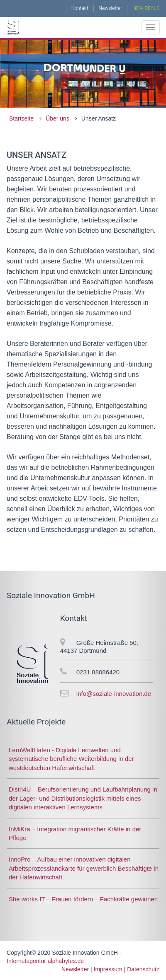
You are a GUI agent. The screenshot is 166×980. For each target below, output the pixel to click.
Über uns (57, 118)
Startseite (21, 118)
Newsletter (111, 8)
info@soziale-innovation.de (114, 694)
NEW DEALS (146, 8)
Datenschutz (143, 969)
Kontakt (80, 8)
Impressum (108, 969)
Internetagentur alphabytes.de (45, 961)
